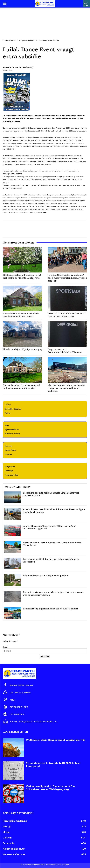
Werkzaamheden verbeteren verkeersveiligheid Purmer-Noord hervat (53, 544)
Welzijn (22, 40)
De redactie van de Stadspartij (18, 67)
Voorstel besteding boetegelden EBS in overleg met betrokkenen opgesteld (50, 527)
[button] (5, 4)
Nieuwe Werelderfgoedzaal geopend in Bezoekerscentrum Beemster (21, 387)
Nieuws (13, 40)
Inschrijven (45, 656)
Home (5, 40)
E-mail (5, 647)
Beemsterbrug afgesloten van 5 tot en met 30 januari (50, 609)
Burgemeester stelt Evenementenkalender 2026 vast (64, 351)
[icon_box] (18, 685)
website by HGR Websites (59, 864)
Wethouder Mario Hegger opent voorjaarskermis (56, 740)
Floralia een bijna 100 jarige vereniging (22, 349)
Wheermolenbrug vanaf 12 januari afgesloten (46, 576)
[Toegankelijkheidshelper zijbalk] (87, 3)
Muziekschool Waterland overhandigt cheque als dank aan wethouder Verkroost (66, 388)
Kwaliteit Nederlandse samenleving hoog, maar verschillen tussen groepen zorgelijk (67, 278)
